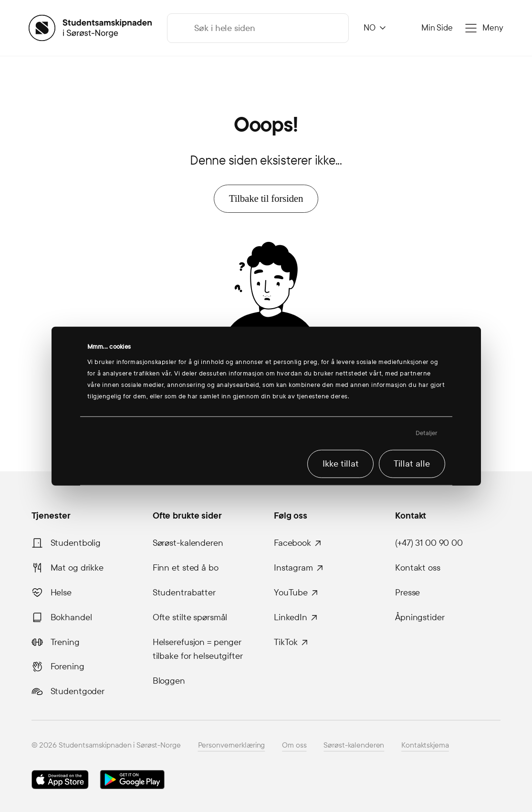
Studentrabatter (184, 593)
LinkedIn (291, 617)
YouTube (291, 593)
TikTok (286, 642)
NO (370, 28)
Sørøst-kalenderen (188, 543)
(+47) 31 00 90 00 (429, 543)
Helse (61, 593)
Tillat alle (412, 464)
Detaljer (427, 433)
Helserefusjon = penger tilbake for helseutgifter (198, 649)
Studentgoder (78, 691)
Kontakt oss (418, 568)
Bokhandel (71, 617)
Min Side (437, 28)
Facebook (292, 543)
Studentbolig (76, 543)
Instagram (293, 568)
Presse (407, 593)
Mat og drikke (77, 568)
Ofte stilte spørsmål (190, 617)
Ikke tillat (341, 464)
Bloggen (169, 681)
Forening (68, 666)
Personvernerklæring (232, 745)
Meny (493, 28)
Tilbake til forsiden (266, 198)
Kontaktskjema (425, 745)
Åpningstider (420, 617)
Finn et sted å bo (186, 568)
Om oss (294, 745)
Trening (65, 642)
